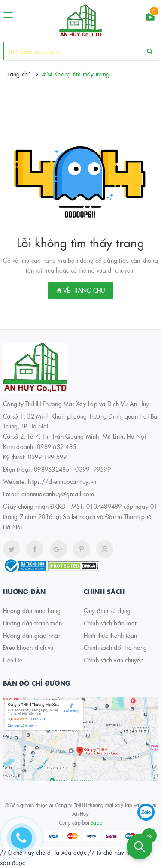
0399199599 (93, 469)
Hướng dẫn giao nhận (32, 635)
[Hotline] (26, 842)
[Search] (150, 51)
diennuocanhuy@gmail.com (58, 494)
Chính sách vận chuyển (114, 660)
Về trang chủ (81, 290)
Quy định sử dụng (107, 610)
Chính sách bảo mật (110, 623)
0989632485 (52, 469)
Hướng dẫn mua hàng (32, 610)
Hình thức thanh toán (111, 635)
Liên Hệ (13, 660)
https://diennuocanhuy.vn (62, 481)
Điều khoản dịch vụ (28, 647)
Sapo (96, 822)
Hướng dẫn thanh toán (32, 623)
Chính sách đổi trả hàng (115, 647)
